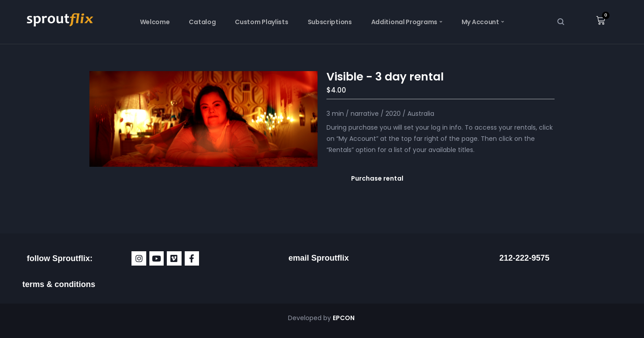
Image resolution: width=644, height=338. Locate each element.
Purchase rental (377, 178)
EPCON (344, 318)
